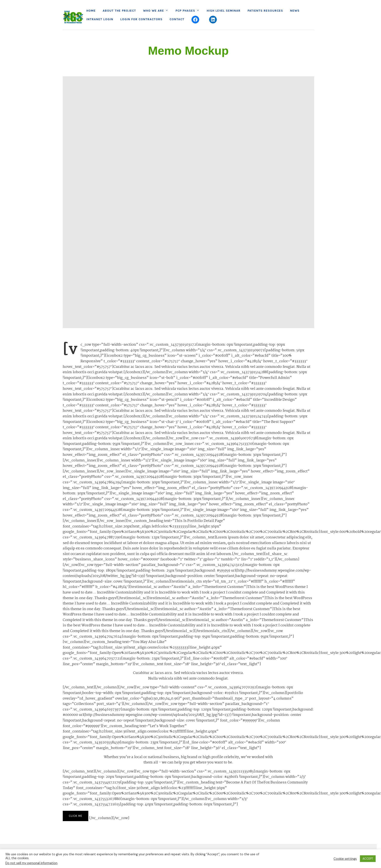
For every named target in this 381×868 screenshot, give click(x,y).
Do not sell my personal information (31, 863)
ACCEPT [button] (368, 859)
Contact (177, 19)
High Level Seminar (224, 11)
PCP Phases (185, 11)
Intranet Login (100, 19)
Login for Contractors (141, 19)
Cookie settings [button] (345, 859)
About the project (119, 11)
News (295, 11)
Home (91, 11)
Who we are (154, 11)
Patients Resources (265, 11)
